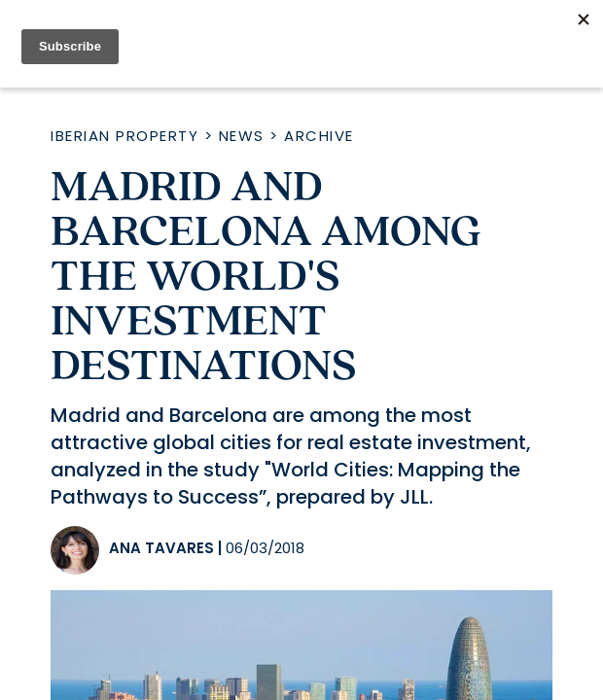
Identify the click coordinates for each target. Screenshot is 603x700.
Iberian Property (124, 136)
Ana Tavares (161, 548)
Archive (319, 136)
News (242, 136)
